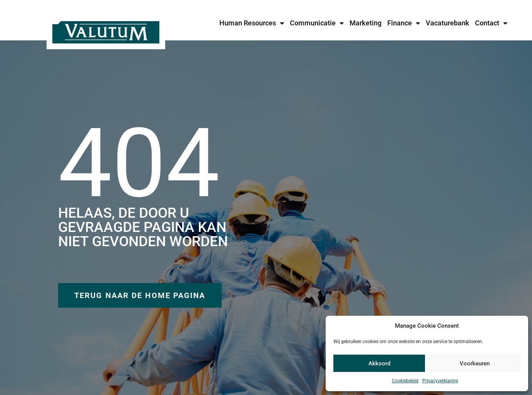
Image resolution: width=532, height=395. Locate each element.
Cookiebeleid (405, 381)
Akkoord (379, 363)
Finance (404, 23)
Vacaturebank (448, 23)
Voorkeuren (475, 363)
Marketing (366, 23)
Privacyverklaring (440, 381)
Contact (491, 23)
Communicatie (317, 23)
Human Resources (252, 23)
